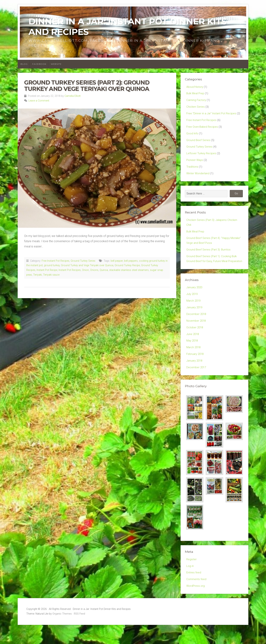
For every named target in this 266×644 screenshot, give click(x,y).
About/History (195, 87)
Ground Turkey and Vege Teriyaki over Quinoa (87, 265)
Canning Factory (197, 101)
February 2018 (196, 370)
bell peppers (131, 261)
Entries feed (194, 591)
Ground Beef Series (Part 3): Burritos (209, 256)
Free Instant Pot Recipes (56, 261)
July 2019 (192, 307)
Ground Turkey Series (83, 261)
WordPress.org (196, 605)
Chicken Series (196, 108)
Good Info (193, 136)
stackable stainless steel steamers (129, 270)
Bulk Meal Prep (196, 94)
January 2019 (195, 321)
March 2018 (194, 363)
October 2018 (195, 342)
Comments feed (197, 598)
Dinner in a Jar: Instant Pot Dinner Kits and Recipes (128, 27)
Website (56, 64)
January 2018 (195, 377)
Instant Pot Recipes (70, 270)
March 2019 (194, 314)
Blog (24, 64)
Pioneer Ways (195, 164)
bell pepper (117, 261)
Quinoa (104, 270)
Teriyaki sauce (51, 275)
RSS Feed (79, 633)
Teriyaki (37, 275)
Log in (190, 584)
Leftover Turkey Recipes (202, 157)
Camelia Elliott (73, 96)
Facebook (39, 64)
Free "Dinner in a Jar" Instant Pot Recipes (212, 115)
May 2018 (193, 356)
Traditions (192, 171)
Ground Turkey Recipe (127, 265)
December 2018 (197, 328)
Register (192, 577)
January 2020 (195, 300)
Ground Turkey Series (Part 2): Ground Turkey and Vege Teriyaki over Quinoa (87, 86)
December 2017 (197, 384)
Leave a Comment (39, 101)
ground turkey (52, 265)
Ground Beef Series (199, 143)
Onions (94, 270)
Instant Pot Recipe (47, 270)
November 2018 (197, 335)
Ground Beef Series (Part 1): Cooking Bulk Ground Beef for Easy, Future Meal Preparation (212, 269)
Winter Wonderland (198, 178)
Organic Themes (62, 633)
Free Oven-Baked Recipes (203, 129)
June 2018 (193, 349)
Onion (85, 270)
